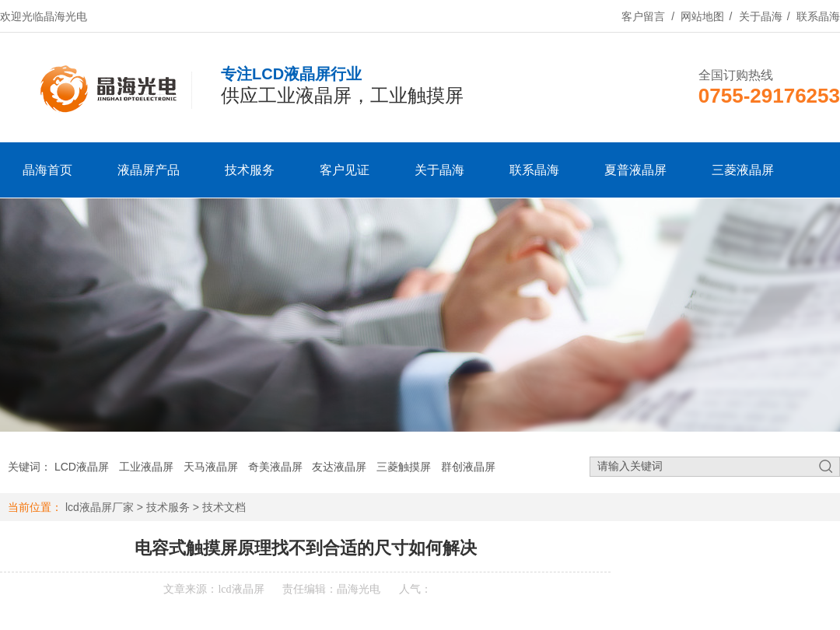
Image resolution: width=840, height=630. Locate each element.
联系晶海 (818, 16)
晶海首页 (47, 170)
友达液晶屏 (339, 467)
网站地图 (702, 16)
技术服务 (250, 170)
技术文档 (224, 507)
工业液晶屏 (146, 467)
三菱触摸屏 (404, 467)
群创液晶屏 (468, 467)
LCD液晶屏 (82, 467)
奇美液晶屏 (275, 467)
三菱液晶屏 (743, 170)
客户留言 (643, 16)
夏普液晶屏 (635, 170)
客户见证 (345, 170)
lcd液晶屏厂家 (100, 507)
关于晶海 (761, 16)
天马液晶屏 (211, 467)
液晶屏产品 (149, 170)
